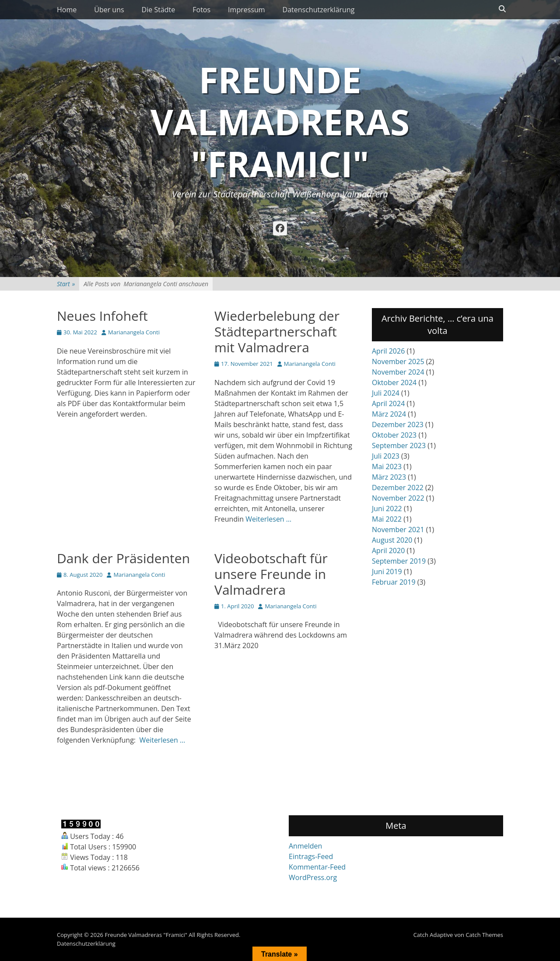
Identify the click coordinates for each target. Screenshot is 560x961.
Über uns (109, 10)
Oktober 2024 (394, 382)
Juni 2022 (387, 509)
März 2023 (389, 477)
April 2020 (388, 551)
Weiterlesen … (268, 519)
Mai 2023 (387, 466)
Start (66, 284)
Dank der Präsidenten (123, 558)
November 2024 (398, 372)
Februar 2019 (394, 582)
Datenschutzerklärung (319, 10)
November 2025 (398, 361)
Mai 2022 (387, 519)
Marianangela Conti (134, 332)
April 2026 (388, 351)
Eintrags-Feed (311, 856)
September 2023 (399, 445)
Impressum (246, 10)
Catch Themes (484, 935)
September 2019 (399, 561)
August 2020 (392, 540)
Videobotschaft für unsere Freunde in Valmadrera (271, 574)
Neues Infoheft (102, 316)
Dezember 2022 (398, 488)
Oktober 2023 (394, 435)
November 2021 (398, 530)
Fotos (201, 10)
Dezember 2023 (398, 424)
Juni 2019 (387, 572)
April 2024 (388, 403)
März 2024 (389, 414)
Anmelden (305, 846)
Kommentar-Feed (317, 867)
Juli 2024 (386, 393)
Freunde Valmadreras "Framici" (280, 121)
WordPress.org (313, 877)
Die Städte (159, 10)
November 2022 (398, 498)
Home (67, 10)
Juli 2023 (386, 456)
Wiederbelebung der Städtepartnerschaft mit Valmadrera (277, 331)
